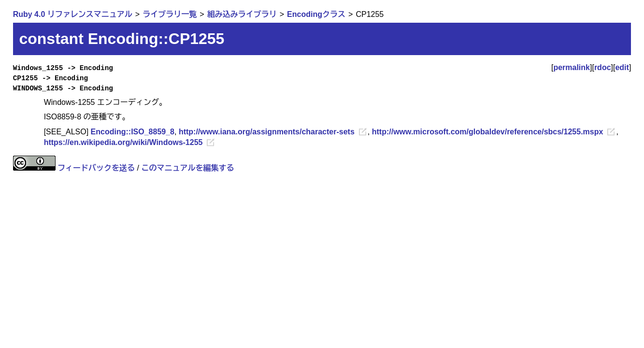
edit (622, 67)
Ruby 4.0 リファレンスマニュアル (73, 14)
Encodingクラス (316, 14)
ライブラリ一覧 (170, 14)
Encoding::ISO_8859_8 (133, 132)
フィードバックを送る (96, 168)
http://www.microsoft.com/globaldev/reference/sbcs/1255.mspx (488, 132)
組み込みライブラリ (242, 14)
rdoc (603, 67)
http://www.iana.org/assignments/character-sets (267, 132)
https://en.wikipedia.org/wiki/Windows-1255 (123, 142)
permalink (572, 67)
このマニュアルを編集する (187, 168)
